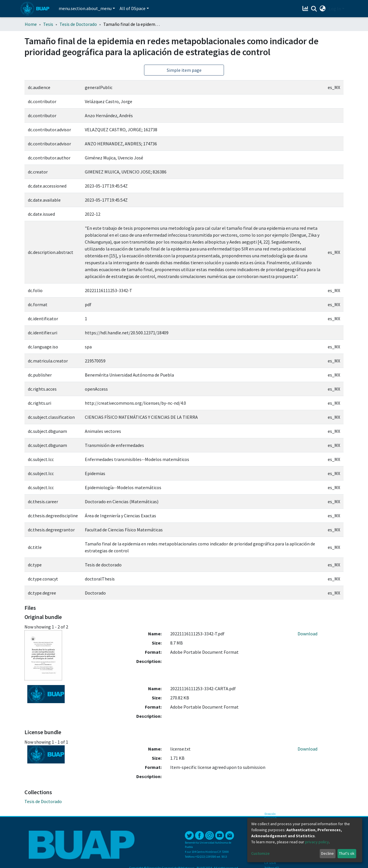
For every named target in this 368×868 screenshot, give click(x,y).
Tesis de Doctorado (78, 24)
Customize (260, 853)
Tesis (48, 24)
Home (31, 24)
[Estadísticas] (306, 9)
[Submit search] (314, 9)
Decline (327, 853)
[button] (323, 9)
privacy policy (317, 842)
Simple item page (184, 70)
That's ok (347, 853)
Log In (335, 9)
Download (307, 634)
